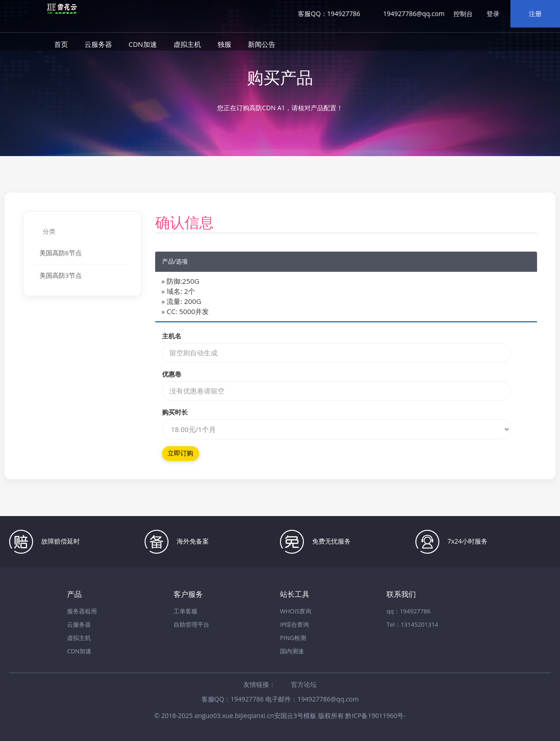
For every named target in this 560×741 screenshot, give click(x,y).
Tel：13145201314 (412, 624)
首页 (61, 44)
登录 (493, 14)
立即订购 (181, 453)
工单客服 (185, 611)
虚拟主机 (187, 44)
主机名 (172, 336)
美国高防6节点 (61, 253)
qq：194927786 (409, 611)
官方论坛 (304, 684)
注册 (535, 14)
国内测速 (292, 651)
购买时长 (175, 412)
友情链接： (259, 684)
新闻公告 (262, 44)
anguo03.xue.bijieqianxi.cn (234, 716)
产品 (74, 594)
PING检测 (293, 638)
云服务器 (98, 44)
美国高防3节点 (61, 275)
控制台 (463, 14)
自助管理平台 (191, 624)
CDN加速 (143, 44)
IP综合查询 (294, 624)
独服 (224, 44)
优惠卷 (172, 374)
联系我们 (401, 594)
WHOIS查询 (296, 611)
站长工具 (295, 594)
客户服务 (188, 594)
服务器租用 (82, 611)
